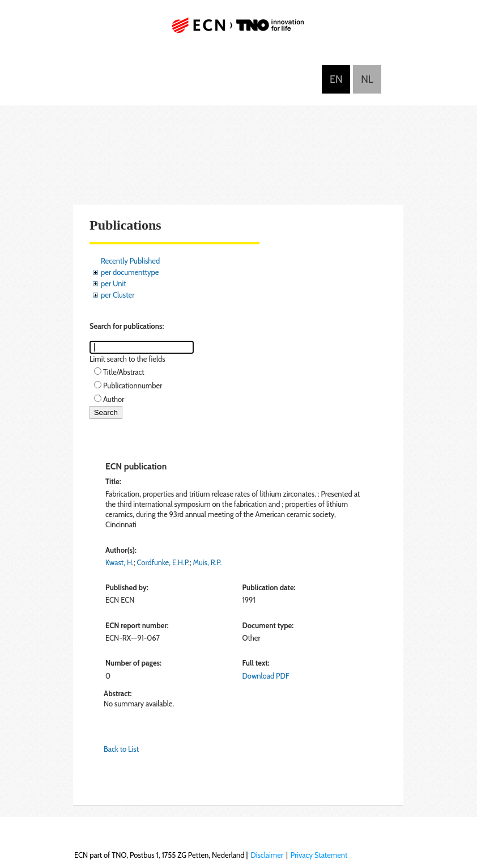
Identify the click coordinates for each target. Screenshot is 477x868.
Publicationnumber (133, 386)
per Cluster (118, 295)
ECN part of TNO (238, 30)
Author (114, 399)
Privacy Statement (319, 855)
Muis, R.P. (208, 562)
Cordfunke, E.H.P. (163, 562)
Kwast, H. (120, 562)
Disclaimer (267, 855)
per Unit (114, 283)
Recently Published (130, 261)
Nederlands (367, 79)
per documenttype (130, 272)
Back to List (121, 749)
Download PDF (265, 676)
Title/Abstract (124, 372)
